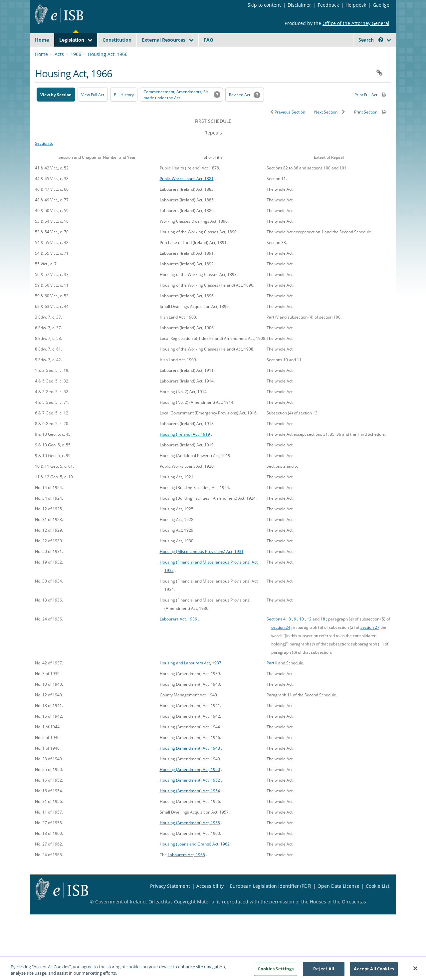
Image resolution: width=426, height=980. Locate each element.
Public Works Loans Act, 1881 (187, 194)
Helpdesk (356, 5)
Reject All (324, 971)
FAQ (209, 40)
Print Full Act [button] (366, 110)
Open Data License (338, 902)
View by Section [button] (56, 110)
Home (42, 40)
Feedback (328, 5)
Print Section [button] (366, 128)
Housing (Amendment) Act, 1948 (190, 764)
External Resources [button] (164, 40)
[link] (366, 55)
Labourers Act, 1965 (186, 870)
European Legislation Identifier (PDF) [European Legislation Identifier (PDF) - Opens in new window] (271, 902)
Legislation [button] (72, 40)
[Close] (415, 971)
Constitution (117, 40)
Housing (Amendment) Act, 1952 (190, 796)
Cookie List (378, 902)
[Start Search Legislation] (330, 53)
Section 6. (44, 159)
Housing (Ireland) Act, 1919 (185, 450)
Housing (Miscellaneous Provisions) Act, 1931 (202, 567)
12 (309, 634)
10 (302, 634)
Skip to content (264, 5)
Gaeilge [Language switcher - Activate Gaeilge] (381, 5)
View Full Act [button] (93, 110)
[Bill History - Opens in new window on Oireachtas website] (124, 110)
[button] (381, 40)
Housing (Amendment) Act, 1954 (190, 806)
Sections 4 (276, 634)
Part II (272, 678)
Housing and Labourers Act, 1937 (191, 678)
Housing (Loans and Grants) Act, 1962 (195, 859)
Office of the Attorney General (356, 23)
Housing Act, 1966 (108, 70)
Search (371, 40)
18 (323, 634)
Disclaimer (299, 5)
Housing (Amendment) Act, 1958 (190, 838)
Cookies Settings (276, 971)
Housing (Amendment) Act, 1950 (190, 785)
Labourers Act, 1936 (178, 634)
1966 (76, 70)
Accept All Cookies (374, 971)
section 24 (281, 643)
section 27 (370, 643)
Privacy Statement (170, 902)
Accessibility (210, 902)
